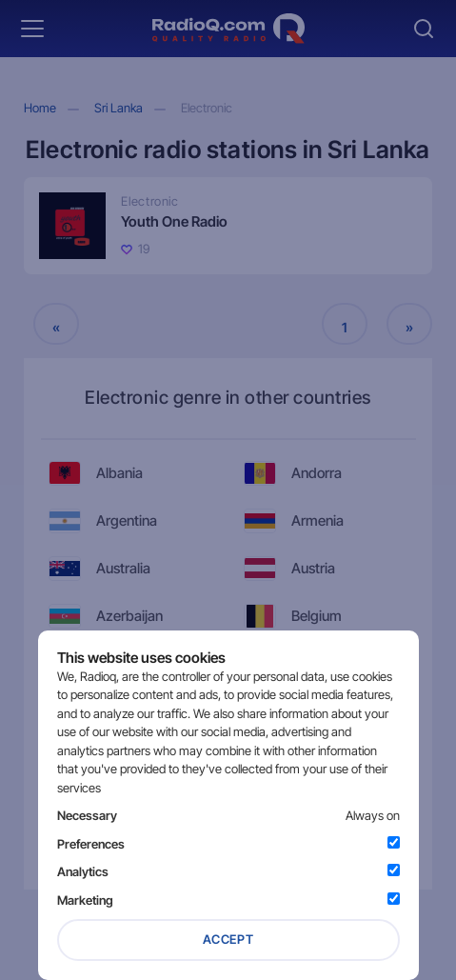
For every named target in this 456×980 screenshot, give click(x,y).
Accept (228, 939)
